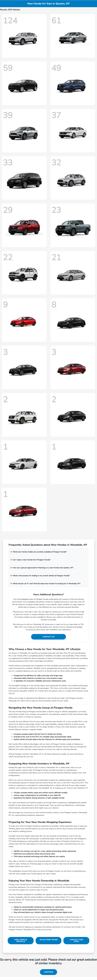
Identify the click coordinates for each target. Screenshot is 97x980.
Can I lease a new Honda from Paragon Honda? (31, 560)
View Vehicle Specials (21, 941)
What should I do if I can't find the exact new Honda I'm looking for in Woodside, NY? (46, 584)
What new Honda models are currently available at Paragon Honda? (40, 552)
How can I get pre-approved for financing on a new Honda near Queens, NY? (43, 568)
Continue (48, 972)
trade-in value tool (59, 864)
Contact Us (49, 637)
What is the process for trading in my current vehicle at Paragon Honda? (41, 576)
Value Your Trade (48, 940)
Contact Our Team (76, 941)
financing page (36, 864)
